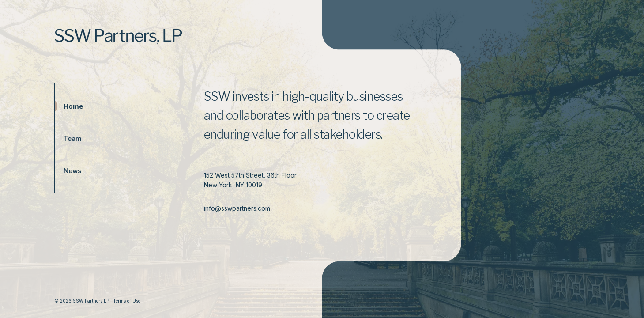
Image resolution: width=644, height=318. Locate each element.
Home (68, 106)
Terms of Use (127, 301)
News (68, 171)
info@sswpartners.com (237, 208)
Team (68, 138)
